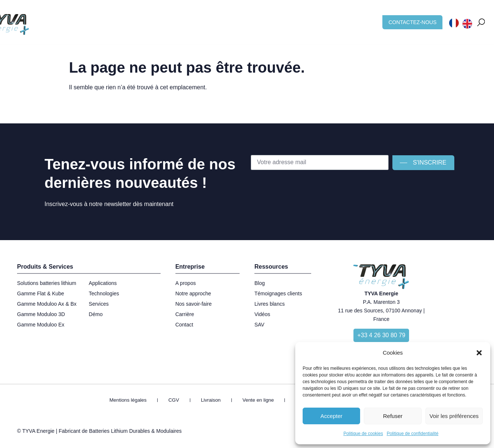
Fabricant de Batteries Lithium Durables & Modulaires (120, 432)
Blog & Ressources (289, 18)
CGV (186, 401)
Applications (156, 18)
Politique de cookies (363, 434)
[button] (479, 353)
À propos (241, 18)
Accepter (331, 416)
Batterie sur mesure (103, 18)
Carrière (336, 18)
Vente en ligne (253, 401)
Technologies (200, 18)
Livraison (214, 401)
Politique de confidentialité (413, 434)
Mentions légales (149, 401)
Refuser (393, 416)
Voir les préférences (454, 416)
